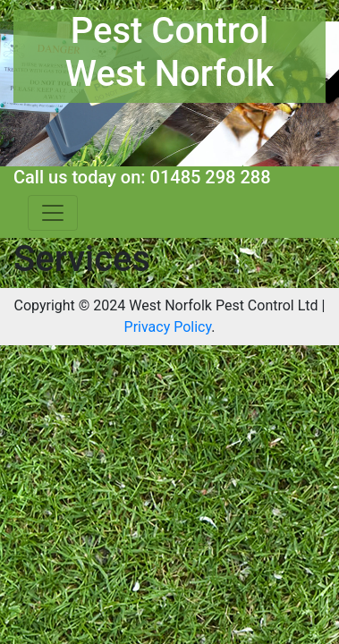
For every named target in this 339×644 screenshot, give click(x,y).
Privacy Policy (168, 327)
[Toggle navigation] (53, 213)
